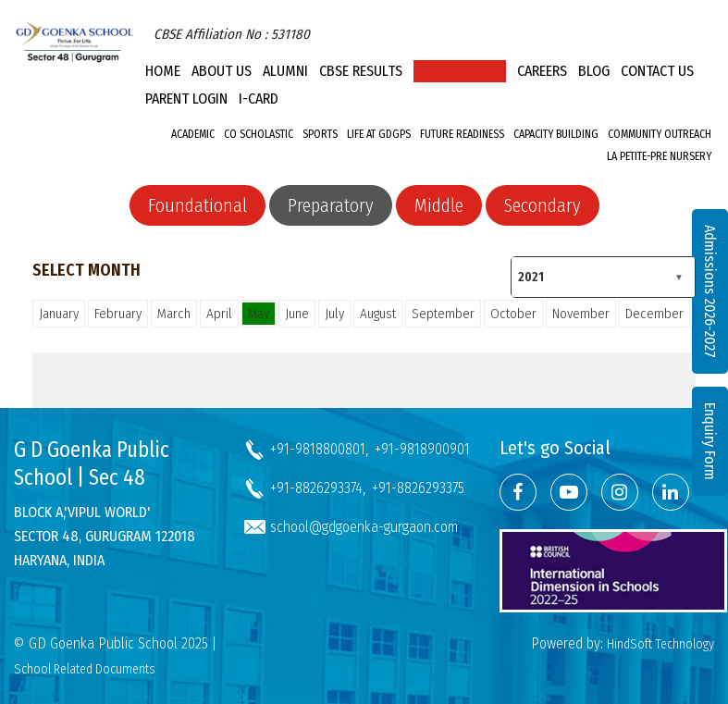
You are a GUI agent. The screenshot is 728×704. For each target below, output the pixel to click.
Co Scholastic (259, 134)
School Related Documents (85, 669)
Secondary (543, 205)
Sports (320, 134)
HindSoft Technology (660, 644)
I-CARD (259, 99)
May (259, 314)
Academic (193, 134)
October (513, 314)
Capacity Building (556, 134)
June (297, 314)
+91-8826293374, (318, 488)
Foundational (197, 205)
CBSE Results (361, 71)
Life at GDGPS (379, 134)
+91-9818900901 (422, 449)
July (334, 314)
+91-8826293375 (418, 488)
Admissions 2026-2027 (710, 291)
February (118, 314)
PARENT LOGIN (186, 99)
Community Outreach (660, 134)
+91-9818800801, (319, 449)
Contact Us (657, 71)
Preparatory (331, 205)
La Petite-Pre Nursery (659, 156)
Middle (439, 205)
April (219, 314)
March (174, 314)
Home (163, 71)
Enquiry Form (710, 441)
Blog (594, 71)
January (59, 314)
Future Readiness (462, 134)
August (378, 314)
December (654, 314)
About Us (222, 71)
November (581, 314)
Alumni (285, 71)
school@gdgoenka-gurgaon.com (364, 527)
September (443, 314)
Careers (542, 71)
